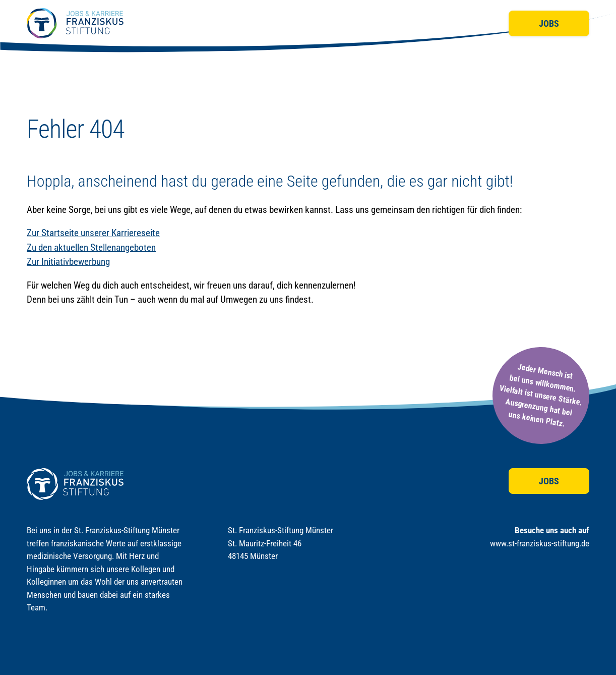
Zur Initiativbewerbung (68, 262)
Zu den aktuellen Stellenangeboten (91, 247)
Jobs (549, 23)
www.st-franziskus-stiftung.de (540, 543)
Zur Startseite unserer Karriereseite (93, 233)
